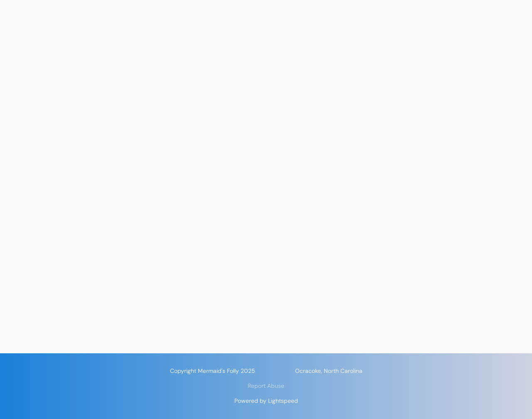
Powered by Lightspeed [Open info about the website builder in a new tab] (266, 401)
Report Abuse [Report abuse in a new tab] (266, 386)
